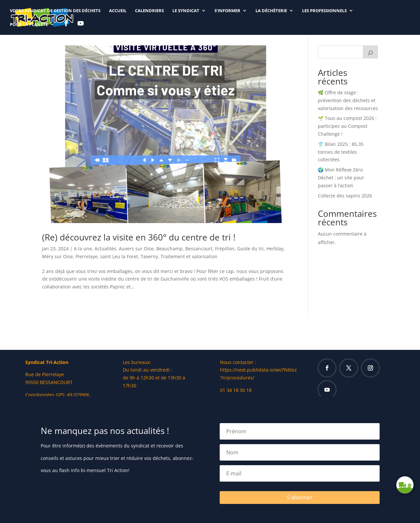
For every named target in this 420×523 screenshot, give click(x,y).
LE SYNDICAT (186, 11)
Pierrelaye (87, 256)
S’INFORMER (227, 11)
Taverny (149, 256)
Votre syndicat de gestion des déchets (55, 11)
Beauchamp (169, 249)
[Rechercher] (370, 52)
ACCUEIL (118, 11)
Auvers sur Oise (136, 249)
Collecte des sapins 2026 (345, 196)
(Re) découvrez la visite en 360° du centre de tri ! (139, 237)
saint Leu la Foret (119, 256)
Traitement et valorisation (189, 256)
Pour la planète (29, 25)
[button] (405, 485)
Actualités (105, 249)
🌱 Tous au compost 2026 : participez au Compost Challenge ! (347, 126)
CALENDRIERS (149, 11)
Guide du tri (250, 249)
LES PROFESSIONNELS (324, 11)
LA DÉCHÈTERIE (271, 11)
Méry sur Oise (57, 256)
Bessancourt (199, 249)
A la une (83, 249)
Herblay (275, 249)
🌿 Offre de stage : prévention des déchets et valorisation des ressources (348, 100)
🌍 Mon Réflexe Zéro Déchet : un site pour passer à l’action (341, 178)
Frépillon (225, 249)
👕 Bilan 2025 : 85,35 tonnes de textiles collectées (341, 152)
